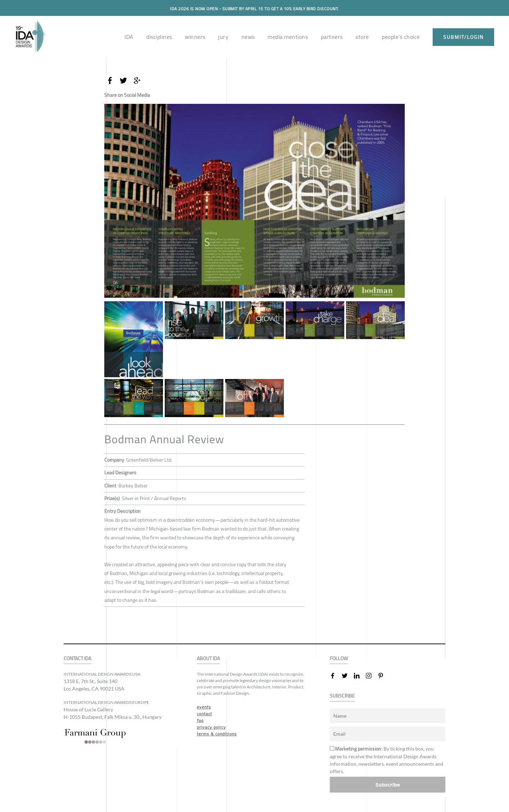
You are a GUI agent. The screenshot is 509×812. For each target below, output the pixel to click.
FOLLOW (339, 659)
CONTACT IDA (77, 659)
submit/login (463, 37)
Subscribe (388, 785)
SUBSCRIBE (342, 696)
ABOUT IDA (208, 659)
